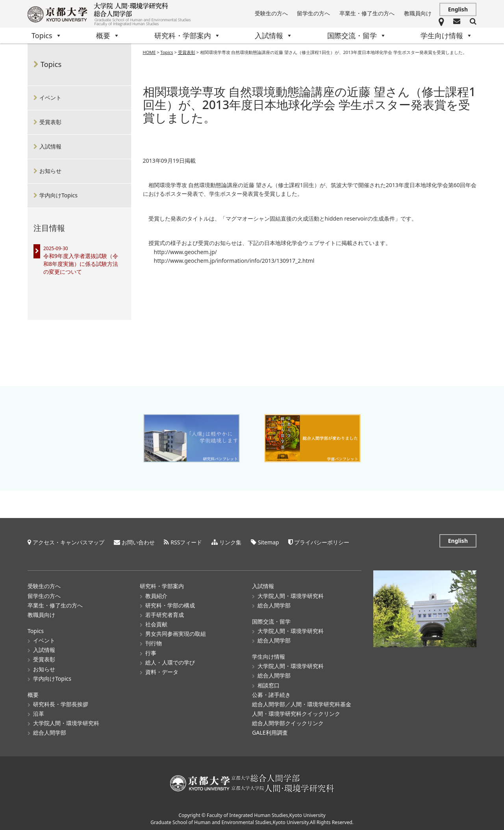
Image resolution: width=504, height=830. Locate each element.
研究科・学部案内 (187, 35)
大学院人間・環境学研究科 (66, 722)
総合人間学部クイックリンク (288, 722)
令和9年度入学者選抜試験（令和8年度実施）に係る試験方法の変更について (81, 264)
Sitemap (269, 541)
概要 (108, 35)
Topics (47, 35)
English (458, 9)
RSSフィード (186, 541)
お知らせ (50, 171)
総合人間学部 (50, 731)
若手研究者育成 (165, 613)
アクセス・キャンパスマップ (69, 541)
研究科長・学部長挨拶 (61, 703)
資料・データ (162, 670)
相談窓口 (269, 684)
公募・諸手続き (271, 693)
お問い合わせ (138, 541)
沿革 (39, 712)
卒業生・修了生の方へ (367, 13)
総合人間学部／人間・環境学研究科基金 (302, 703)
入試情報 (274, 35)
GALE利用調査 (270, 731)
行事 (151, 651)
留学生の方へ (313, 13)
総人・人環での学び (170, 661)
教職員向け (418, 13)
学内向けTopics (58, 195)
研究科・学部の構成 (170, 604)
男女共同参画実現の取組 (176, 632)
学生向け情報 (447, 35)
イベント (50, 97)
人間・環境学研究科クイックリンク (296, 712)
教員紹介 (156, 594)
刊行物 (154, 642)
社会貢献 (156, 623)
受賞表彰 (50, 122)
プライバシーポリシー (322, 541)
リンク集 (230, 541)
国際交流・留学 (357, 35)
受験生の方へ (271, 13)
